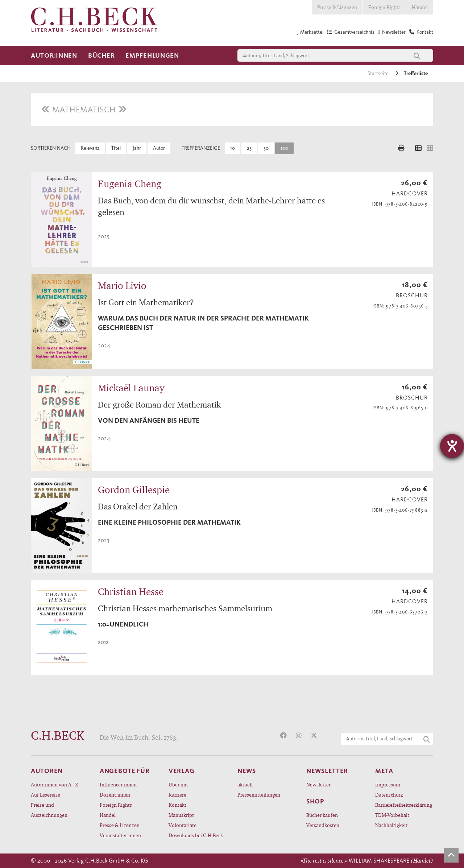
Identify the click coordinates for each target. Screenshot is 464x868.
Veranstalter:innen (120, 835)
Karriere (177, 795)
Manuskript (181, 815)
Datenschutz (389, 795)
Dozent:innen (115, 795)
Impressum (388, 784)
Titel (116, 148)
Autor (159, 148)
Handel (420, 7)
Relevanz (90, 148)
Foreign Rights (384, 7)
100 (284, 148)
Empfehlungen (152, 55)
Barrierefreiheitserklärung (404, 805)
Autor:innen (54, 55)
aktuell (245, 784)
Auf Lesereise (45, 795)
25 (249, 148)
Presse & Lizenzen (337, 7)
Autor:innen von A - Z (54, 784)
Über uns (179, 784)
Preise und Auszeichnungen (49, 810)
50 (266, 148)
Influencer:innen (118, 784)
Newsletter (318, 784)
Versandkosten (323, 825)
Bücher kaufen (322, 815)
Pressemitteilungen (259, 795)
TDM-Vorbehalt (392, 815)
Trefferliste (416, 73)
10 (233, 148)
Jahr (137, 148)
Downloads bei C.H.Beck (196, 835)
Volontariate (183, 825)
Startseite (379, 73)
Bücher (101, 55)
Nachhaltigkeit (391, 825)
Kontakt (177, 805)
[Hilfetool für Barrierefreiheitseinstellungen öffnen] (452, 446)
